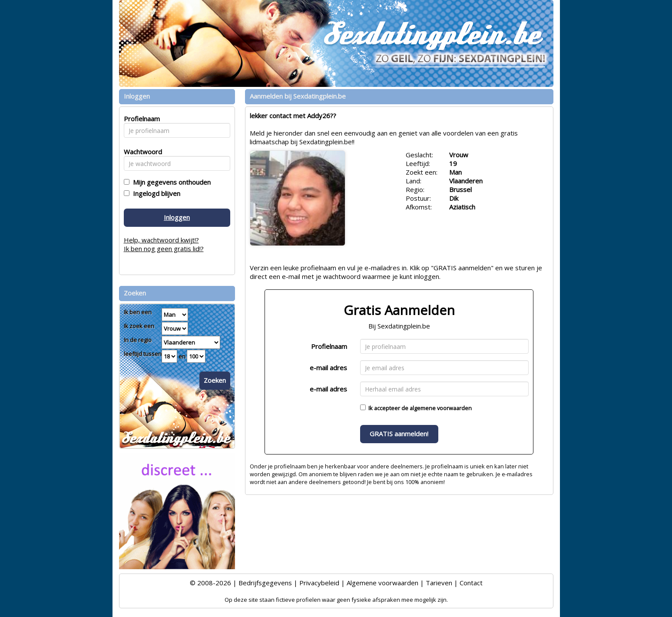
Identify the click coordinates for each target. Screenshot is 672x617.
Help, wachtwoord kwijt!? (161, 240)
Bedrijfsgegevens (265, 583)
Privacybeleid (319, 583)
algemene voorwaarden (441, 408)
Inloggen (177, 217)
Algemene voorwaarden (382, 583)
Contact (471, 583)
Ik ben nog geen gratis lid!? (164, 249)
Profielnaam (329, 346)
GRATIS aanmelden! (399, 434)
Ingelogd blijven (155, 193)
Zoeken (215, 380)
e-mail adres (328, 368)
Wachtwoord (141, 152)
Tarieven (439, 583)
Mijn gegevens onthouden (170, 182)
